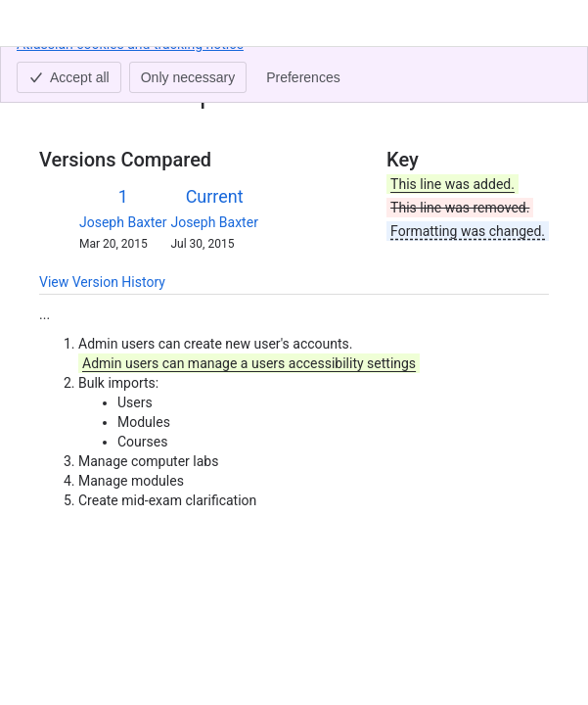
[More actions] (530, 72)
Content (63, 67)
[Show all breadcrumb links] (106, 67)
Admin (148, 67)
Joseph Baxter (123, 222)
